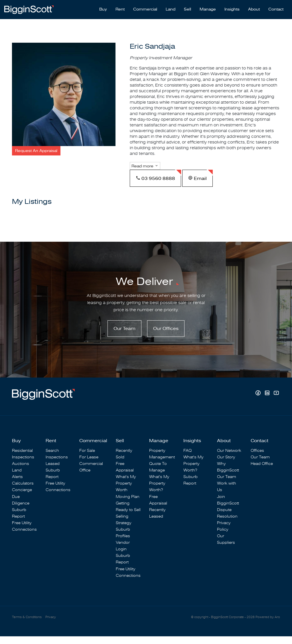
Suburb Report (19, 520)
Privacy (51, 624)
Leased (53, 471)
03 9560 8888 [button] (155, 185)
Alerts (17, 484)
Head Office (262, 471)
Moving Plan (128, 504)
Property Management (162, 461)
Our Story (226, 464)
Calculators (23, 491)
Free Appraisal (125, 474)
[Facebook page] (259, 401)
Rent (120, 9)
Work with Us (227, 494)
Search (52, 458)
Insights (232, 9)
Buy (103, 9)
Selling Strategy (124, 527)
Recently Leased (157, 520)
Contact (276, 9)
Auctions (21, 471)
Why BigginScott (228, 474)
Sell (187, 9)
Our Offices (166, 336)
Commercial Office (91, 474)
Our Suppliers (226, 547)
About (254, 9)
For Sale (87, 458)
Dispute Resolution (227, 520)
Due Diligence (21, 507)
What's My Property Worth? (159, 491)
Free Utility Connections (24, 534)
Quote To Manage (158, 474)
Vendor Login (123, 553)
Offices (257, 458)
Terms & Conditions (27, 624)
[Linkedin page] (268, 401)
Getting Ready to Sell (128, 514)
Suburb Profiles (123, 540)
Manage (208, 9)
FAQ (187, 458)
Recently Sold (124, 461)
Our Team (124, 336)
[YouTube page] (276, 401)
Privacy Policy (224, 534)
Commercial (145, 9)
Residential (22, 458)
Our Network (229, 458)
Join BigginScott (228, 507)
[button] (36, 151)
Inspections (23, 464)
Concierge (22, 498)
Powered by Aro (268, 624)
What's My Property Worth (126, 491)
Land (171, 9)
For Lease (89, 464)
